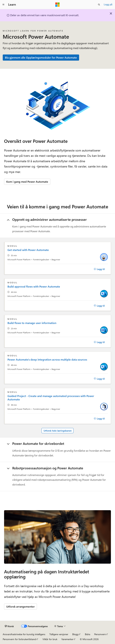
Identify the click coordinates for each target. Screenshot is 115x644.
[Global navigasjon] (3, 5)
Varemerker (67, 639)
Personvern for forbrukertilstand (19, 639)
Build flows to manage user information (32, 323)
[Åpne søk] (99, 5)
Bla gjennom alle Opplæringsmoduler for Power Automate (41, 57)
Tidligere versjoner (59, 634)
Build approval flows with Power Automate (34, 287)
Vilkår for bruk (50, 639)
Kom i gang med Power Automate (27, 182)
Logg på (108, 4)
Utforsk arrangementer (20, 606)
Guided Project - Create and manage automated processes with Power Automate (51, 398)
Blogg (75, 634)
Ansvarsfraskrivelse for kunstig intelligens (24, 634)
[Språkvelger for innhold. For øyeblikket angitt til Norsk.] (9, 626)
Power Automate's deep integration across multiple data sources (47, 360)
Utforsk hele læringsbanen (58, 431)
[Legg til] (99, 269)
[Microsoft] (57, 5)
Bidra (88, 634)
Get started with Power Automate (28, 250)
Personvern (100, 634)
